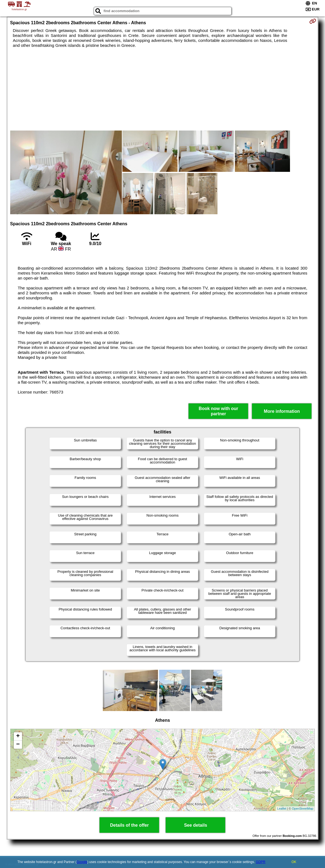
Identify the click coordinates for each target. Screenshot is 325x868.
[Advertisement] (163, 89)
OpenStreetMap (303, 809)
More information (282, 411)
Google (82, 862)
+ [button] (18, 736)
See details (196, 825)
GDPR (261, 862)
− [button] (18, 745)
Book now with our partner (218, 411)
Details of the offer (129, 825)
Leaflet (282, 809)
